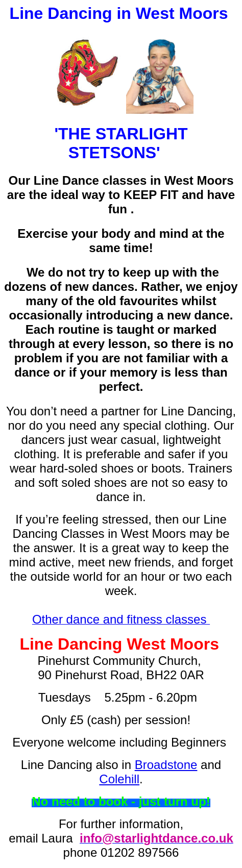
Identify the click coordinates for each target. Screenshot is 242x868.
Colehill (119, 779)
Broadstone (166, 765)
